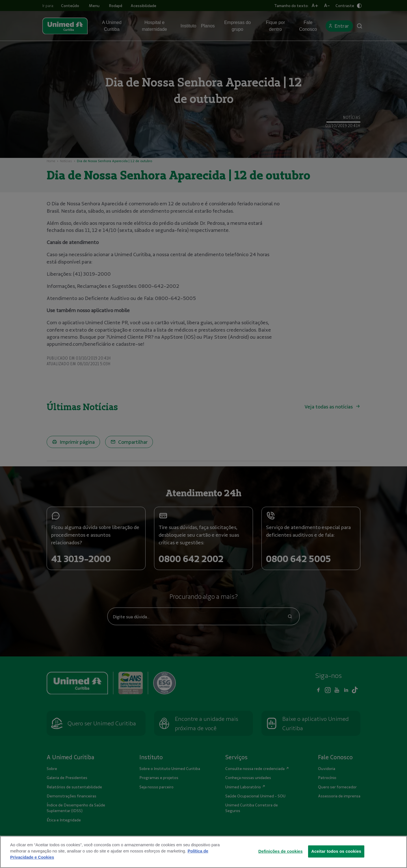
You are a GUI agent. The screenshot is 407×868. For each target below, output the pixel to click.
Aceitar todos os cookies (336, 862)
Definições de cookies (281, 862)
